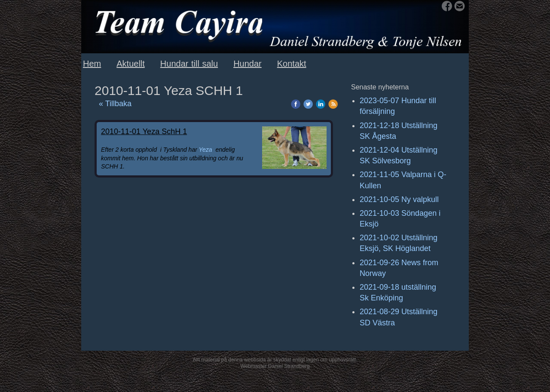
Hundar (247, 64)
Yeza (206, 150)
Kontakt (292, 64)
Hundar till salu (189, 64)
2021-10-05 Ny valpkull (399, 199)
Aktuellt (131, 64)
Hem (92, 64)
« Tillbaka (115, 104)
